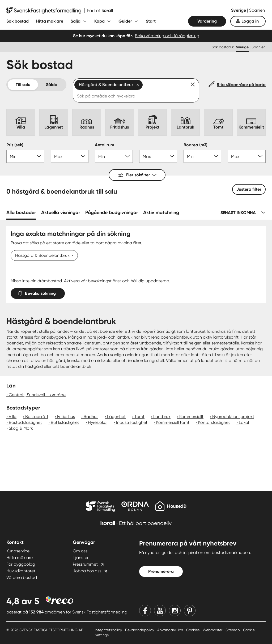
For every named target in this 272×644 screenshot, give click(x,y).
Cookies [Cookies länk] (193, 630)
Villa (13, 417)
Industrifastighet (132, 422)
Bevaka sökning (38, 292)
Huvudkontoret (21, 571)
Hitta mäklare (50, 21)
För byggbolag (21, 564)
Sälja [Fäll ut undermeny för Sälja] (76, 21)
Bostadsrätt (37, 417)
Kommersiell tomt (173, 422)
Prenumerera (161, 571)
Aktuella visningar (61, 212)
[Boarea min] (203, 156)
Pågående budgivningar (112, 212)
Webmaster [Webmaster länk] (213, 630)
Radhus (91, 417)
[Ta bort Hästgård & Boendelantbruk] (71, 256)
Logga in (250, 21)
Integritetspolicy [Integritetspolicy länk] (109, 630)
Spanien (257, 10)
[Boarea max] (247, 156)
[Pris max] (70, 156)
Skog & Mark (21, 428)
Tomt (139, 417)
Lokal (244, 422)
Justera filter (249, 189)
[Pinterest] (190, 611)
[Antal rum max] (158, 156)
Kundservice (18, 551)
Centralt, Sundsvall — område (37, 395)
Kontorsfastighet (214, 422)
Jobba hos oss (87, 571)
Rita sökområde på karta (241, 85)
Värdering (207, 21)
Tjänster (81, 558)
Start (151, 21)
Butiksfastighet (65, 422)
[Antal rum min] (114, 156)
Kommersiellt (191, 417)
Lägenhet (116, 417)
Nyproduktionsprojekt (233, 417)
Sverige (239, 10)
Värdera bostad (22, 577)
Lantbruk (162, 417)
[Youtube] (160, 611)
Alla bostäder (21, 212)
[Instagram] (175, 611)
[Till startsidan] (59, 11)
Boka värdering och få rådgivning (167, 36)
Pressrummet (85, 564)
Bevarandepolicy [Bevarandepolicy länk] (140, 630)
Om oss (80, 551)
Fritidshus (66, 417)
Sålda (52, 85)
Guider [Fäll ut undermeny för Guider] (125, 21)
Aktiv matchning (161, 212)
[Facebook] (145, 611)
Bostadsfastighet (25, 422)
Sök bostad (18, 21)
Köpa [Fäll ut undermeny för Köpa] (99, 21)
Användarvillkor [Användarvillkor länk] (171, 630)
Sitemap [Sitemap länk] (233, 630)
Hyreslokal (98, 422)
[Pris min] (25, 156)
